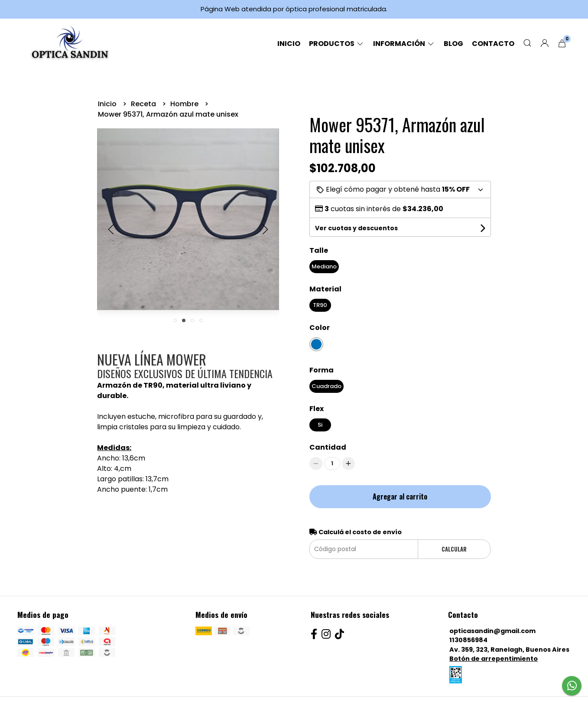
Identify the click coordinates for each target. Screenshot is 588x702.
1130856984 (468, 640)
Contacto (493, 44)
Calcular (454, 549)
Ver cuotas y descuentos (356, 228)
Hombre (185, 104)
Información (404, 44)
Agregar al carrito (400, 496)
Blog (453, 44)
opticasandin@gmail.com (492, 631)
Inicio (289, 44)
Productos (337, 44)
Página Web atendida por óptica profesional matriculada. (294, 9)
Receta (144, 104)
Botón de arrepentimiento (494, 659)
